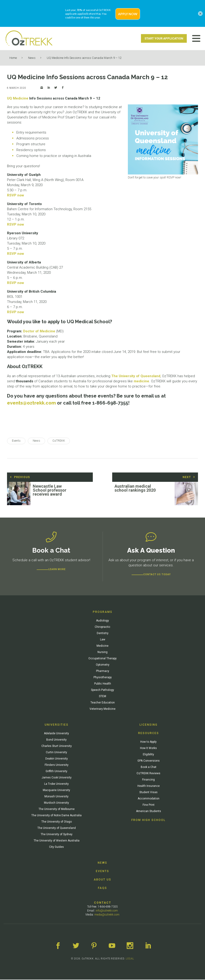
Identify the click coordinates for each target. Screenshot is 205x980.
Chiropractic (102, 627)
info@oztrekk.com (107, 911)
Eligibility (148, 755)
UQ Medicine (18, 98)
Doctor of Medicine (39, 331)
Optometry (103, 665)
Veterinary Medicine (102, 709)
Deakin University (57, 759)
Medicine (102, 646)
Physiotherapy (103, 678)
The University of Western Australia (57, 841)
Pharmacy (103, 671)
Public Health (103, 684)
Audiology (102, 621)
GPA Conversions (149, 761)
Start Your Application (164, 38)
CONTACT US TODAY (157, 575)
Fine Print (149, 805)
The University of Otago (57, 822)
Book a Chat (149, 767)
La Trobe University (56, 784)
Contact (103, 903)
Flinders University (57, 765)
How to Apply (148, 742)
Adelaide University (56, 734)
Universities (57, 725)
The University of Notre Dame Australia (56, 816)
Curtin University (56, 753)
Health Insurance (149, 786)
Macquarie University (56, 791)
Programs (103, 612)
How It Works (148, 749)
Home (13, 58)
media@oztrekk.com (107, 915)
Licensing (149, 725)
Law (103, 640)
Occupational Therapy (102, 659)
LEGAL (130, 959)
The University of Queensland (136, 376)
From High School (148, 820)
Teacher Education (103, 703)
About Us (102, 880)
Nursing (102, 653)
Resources (149, 734)
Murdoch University (56, 803)
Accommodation (149, 799)
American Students (149, 812)
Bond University (56, 740)
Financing (148, 780)
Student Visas (148, 793)
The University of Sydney (57, 835)
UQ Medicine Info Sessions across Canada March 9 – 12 (84, 58)
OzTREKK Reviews (148, 774)
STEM (102, 697)
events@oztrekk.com (31, 403)
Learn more (57, 570)
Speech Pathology (102, 690)
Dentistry (103, 634)
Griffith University (56, 772)
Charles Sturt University (57, 746)
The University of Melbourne (57, 810)
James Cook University (57, 778)
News (32, 58)
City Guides (56, 847)
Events (102, 872)
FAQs (102, 888)
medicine (141, 381)
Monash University (56, 797)
